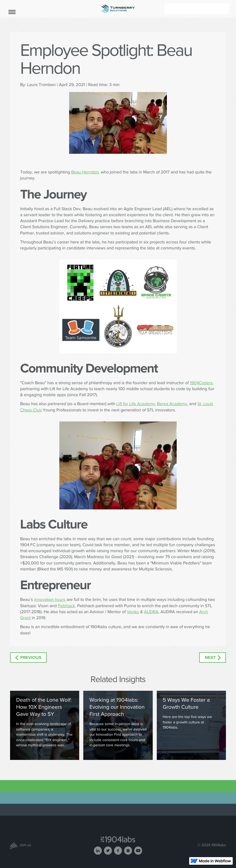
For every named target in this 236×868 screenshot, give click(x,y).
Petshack (66, 606)
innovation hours (50, 600)
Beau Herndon (85, 172)
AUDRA (151, 612)
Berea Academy (172, 404)
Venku (133, 612)
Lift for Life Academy (136, 404)
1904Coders (201, 383)
